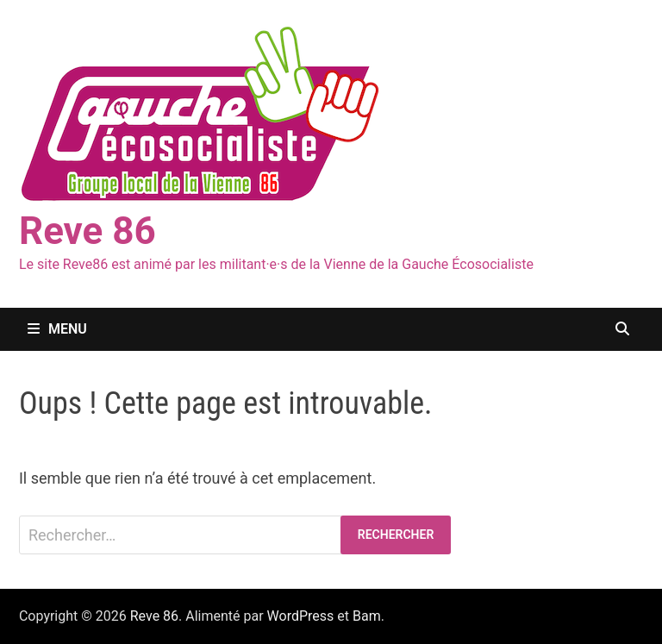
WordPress (301, 616)
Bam (367, 616)
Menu (57, 329)
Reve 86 (87, 231)
